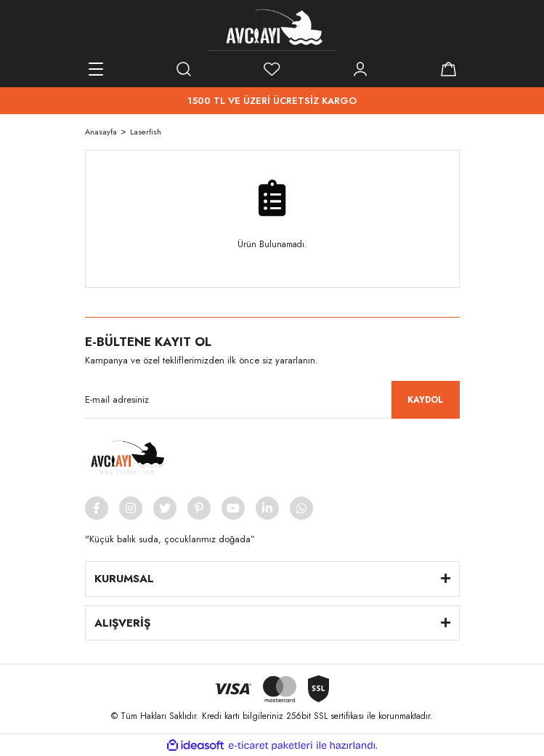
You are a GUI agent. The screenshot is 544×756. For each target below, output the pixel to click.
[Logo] (272, 29)
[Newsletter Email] (272, 400)
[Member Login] (360, 69)
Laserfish (146, 132)
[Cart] (449, 69)
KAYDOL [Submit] (425, 400)
